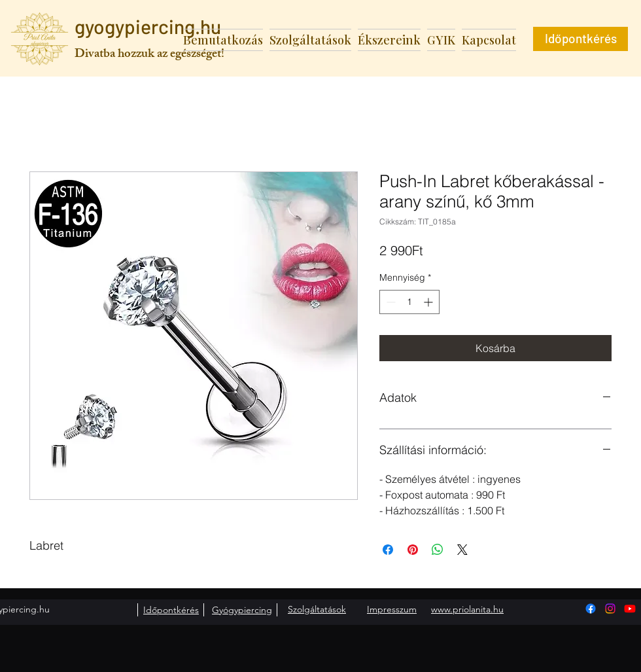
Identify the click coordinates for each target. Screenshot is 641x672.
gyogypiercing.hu (148, 26)
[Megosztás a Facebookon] (388, 550)
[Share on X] (462, 550)
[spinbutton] (409, 302)
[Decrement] (390, 302)
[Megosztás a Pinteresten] (413, 550)
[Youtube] (630, 609)
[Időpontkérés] (580, 39)
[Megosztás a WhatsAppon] (438, 550)
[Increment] (429, 302)
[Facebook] (591, 609)
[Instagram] (610, 609)
